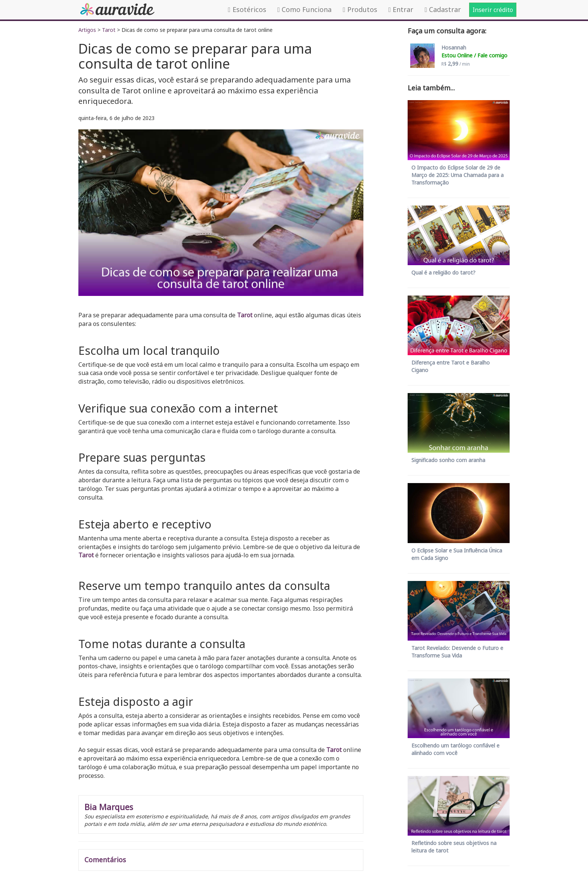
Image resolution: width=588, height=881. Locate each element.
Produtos (360, 9)
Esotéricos (247, 9)
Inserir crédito (493, 10)
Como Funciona (305, 9)
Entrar (401, 9)
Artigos (87, 30)
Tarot (109, 30)
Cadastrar (443, 9)
